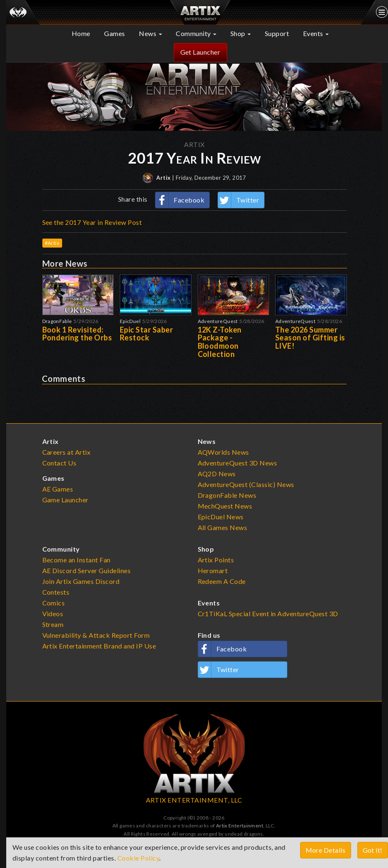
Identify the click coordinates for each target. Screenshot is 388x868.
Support (277, 33)
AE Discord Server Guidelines (87, 570)
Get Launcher (200, 52)
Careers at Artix (67, 452)
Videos (53, 614)
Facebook (180, 200)
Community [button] (196, 33)
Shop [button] (241, 33)
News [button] (150, 33)
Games (115, 33)
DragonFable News (227, 495)
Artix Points (216, 560)
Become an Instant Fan (76, 560)
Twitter (239, 200)
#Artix (52, 243)
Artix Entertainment (240, 826)
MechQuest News (225, 506)
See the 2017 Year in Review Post (92, 222)
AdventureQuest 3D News (238, 463)
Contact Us (59, 463)
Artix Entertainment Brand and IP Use (99, 646)
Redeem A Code (222, 581)
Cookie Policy (138, 858)
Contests (56, 592)
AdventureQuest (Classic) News (246, 484)
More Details (326, 850)
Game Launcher (66, 500)
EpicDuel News (221, 517)
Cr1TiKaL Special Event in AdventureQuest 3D (268, 614)
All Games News (223, 527)
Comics (54, 603)
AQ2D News (217, 474)
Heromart (213, 570)
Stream (53, 624)
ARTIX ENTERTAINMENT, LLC (194, 800)
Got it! (373, 850)
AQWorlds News (224, 452)
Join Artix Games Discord (81, 581)
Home (81, 33)
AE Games (58, 489)
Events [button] (316, 33)
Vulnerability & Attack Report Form (96, 635)
